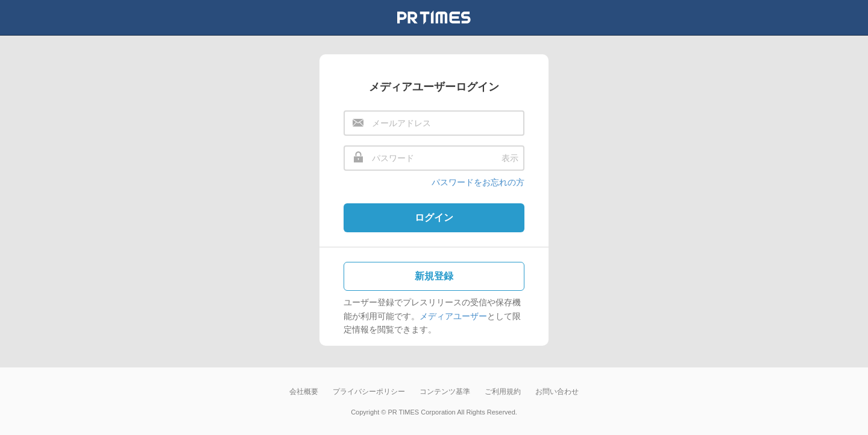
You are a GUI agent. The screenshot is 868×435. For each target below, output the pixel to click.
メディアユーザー (453, 316)
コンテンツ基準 (445, 392)
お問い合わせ (557, 392)
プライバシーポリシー (369, 392)
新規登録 (434, 276)
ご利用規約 (503, 392)
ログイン (434, 217)
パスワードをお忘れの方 (478, 182)
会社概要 (304, 392)
